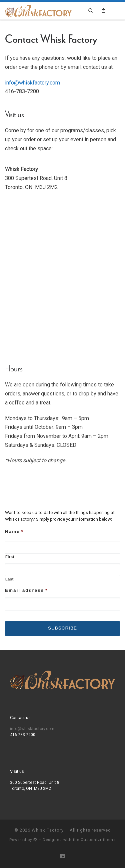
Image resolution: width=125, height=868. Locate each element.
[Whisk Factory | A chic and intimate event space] (38, 10)
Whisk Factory (48, 830)
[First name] (62, 547)
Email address (26, 590)
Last (9, 579)
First (10, 557)
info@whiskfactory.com (32, 83)
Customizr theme (98, 840)
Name (14, 532)
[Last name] (62, 570)
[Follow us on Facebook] (62, 857)
